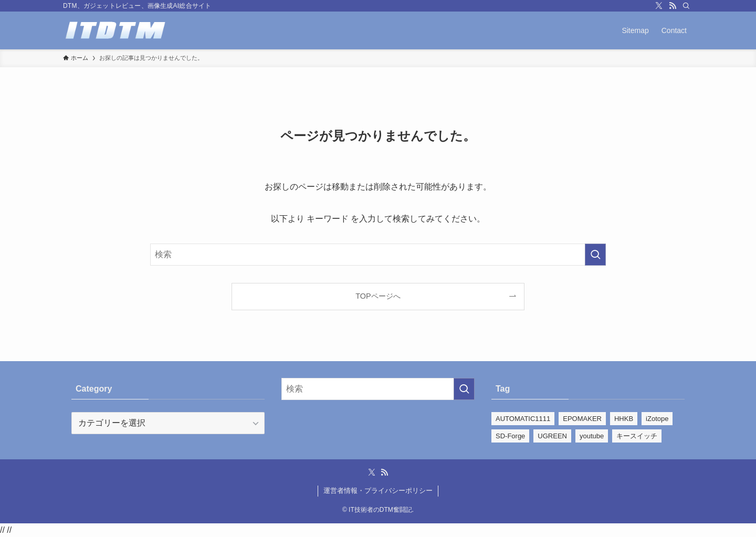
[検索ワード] (378, 255)
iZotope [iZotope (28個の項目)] (657, 419)
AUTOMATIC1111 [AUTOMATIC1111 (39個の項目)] (523, 419)
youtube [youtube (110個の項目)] (592, 436)
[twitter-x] (659, 6)
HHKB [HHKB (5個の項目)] (624, 419)
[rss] (673, 6)
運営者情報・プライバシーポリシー (378, 491)
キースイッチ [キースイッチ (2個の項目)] (637, 436)
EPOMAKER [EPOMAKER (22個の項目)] (582, 419)
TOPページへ (378, 296)
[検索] (686, 6)
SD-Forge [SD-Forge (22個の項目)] (510, 436)
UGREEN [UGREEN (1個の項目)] (552, 436)
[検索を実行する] (595, 255)
